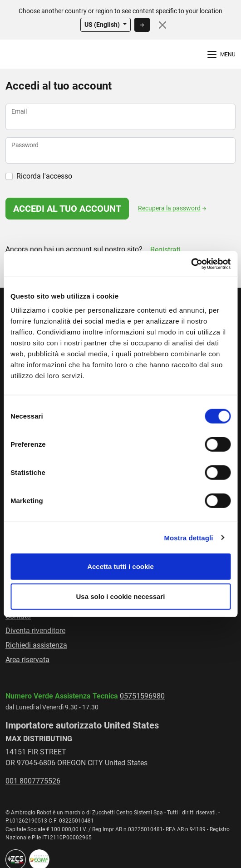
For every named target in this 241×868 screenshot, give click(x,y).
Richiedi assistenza (36, 645)
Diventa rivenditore (35, 631)
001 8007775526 (33, 781)
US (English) (103, 25)
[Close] (162, 25)
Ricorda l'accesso (44, 176)
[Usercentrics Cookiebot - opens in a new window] (191, 264)
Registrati (165, 250)
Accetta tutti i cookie (120, 566)
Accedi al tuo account (67, 209)
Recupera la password (173, 208)
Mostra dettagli (188, 537)
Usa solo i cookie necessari (121, 596)
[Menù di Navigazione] (221, 56)
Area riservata (27, 660)
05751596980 (142, 696)
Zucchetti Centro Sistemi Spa (128, 813)
